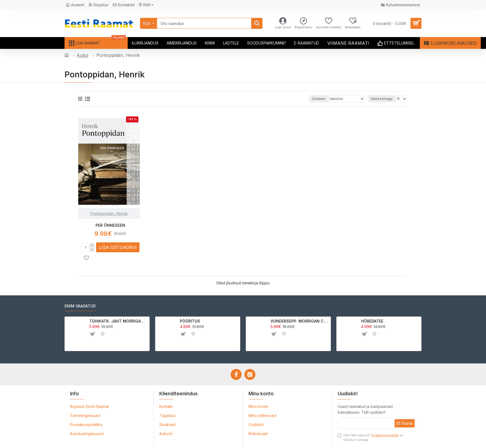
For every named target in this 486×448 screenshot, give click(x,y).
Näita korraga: (382, 99)
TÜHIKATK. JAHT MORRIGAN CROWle (118, 321)
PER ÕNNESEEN (110, 225)
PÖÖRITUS (190, 321)
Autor (83, 55)
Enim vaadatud (80, 306)
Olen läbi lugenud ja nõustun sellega (370, 437)
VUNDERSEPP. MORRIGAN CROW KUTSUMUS (300, 321)
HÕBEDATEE (372, 321)
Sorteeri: (319, 99)
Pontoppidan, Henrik (109, 213)
